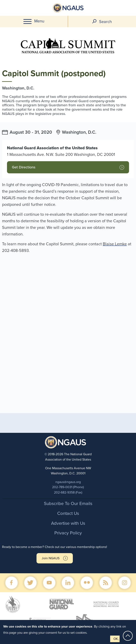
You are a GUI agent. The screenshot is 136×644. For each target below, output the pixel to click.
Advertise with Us (68, 523)
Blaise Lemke (115, 244)
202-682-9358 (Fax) (68, 492)
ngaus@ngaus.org (68, 482)
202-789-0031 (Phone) (68, 487)
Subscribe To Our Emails (68, 504)
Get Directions (24, 167)
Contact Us (68, 513)
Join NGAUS (51, 558)
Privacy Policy (68, 533)
